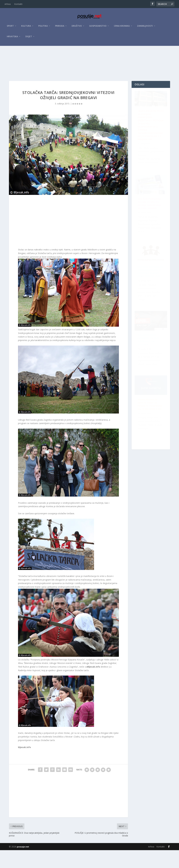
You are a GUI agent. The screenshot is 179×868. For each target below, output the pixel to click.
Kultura (26, 27)
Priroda (60, 27)
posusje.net (23, 865)
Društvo (77, 27)
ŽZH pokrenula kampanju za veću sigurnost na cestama (150, 426)
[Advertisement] (89, 70)
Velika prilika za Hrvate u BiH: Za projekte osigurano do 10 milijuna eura (148, 294)
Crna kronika (122, 27)
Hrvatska (12, 38)
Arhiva (8, 4)
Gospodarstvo (98, 27)
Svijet (29, 38)
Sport (10, 27)
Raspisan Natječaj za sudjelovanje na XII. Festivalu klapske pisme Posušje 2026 (149, 224)
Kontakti (18, 4)
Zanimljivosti (145, 27)
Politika (43, 27)
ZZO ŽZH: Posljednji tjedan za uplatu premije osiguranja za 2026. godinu (151, 359)
